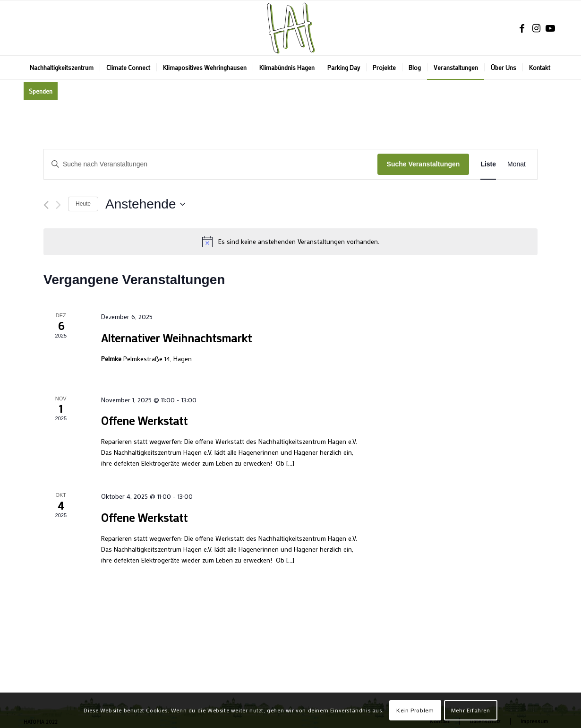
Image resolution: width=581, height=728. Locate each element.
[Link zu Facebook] (522, 28)
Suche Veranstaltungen (423, 164)
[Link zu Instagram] (536, 28)
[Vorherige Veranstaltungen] (46, 205)
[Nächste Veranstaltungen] (58, 205)
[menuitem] (62, 68)
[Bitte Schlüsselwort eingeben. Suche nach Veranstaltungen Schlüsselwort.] (211, 164)
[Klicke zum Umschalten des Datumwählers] (145, 204)
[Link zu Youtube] (550, 28)
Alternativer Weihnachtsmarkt (176, 338)
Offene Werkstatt (144, 420)
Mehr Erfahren (471, 710)
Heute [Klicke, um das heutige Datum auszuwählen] (83, 204)
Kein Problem (415, 710)
